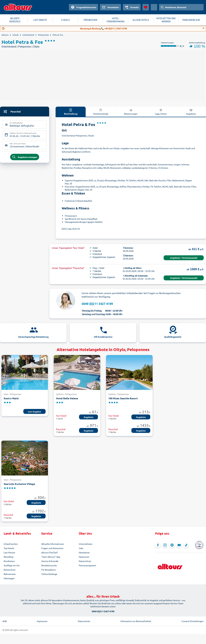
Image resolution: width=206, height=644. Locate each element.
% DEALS (65, 20)
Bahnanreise (10, 574)
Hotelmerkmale (101, 112)
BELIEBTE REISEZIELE (15, 20)
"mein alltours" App (51, 557)
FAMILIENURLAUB (191, 20)
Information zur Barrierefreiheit (136, 621)
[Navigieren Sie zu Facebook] (158, 545)
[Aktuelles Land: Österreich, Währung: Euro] (154, 7)
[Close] (203, 28)
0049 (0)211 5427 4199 (97, 304)
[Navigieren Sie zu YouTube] (179, 545)
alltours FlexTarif (49, 552)
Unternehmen (86, 544)
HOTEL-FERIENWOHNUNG (116, 20)
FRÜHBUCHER (90, 20)
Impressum (42, 621)
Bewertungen (131, 112)
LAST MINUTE (40, 20)
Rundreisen (9, 561)
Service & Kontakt (50, 561)
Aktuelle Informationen (53, 544)
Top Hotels (9, 548)
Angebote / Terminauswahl (184, 258)
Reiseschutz (10, 570)
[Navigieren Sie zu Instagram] (165, 545)
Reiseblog (9, 557)
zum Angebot (34, 412)
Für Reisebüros (49, 570)
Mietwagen (9, 578)
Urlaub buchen (11, 544)
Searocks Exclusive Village (19, 484)
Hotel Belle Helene (67, 398)
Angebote (88, 417)
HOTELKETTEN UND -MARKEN (166, 20)
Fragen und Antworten (52, 548)
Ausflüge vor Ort (12, 565)
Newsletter (84, 552)
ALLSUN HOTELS (141, 20)
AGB (5, 621)
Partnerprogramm (87, 565)
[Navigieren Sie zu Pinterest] (172, 545)
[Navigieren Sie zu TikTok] (186, 545)
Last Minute (9, 552)
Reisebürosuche (49, 565)
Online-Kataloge (49, 574)
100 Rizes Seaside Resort (123, 398)
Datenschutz (85, 561)
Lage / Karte (161, 112)
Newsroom (84, 557)
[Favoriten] (146, 7)
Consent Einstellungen (192, 621)
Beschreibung (71, 112)
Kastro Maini (11, 398)
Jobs (81, 548)
